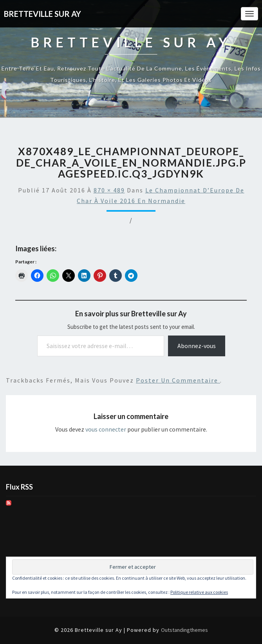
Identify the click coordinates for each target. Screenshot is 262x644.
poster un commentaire (178, 380)
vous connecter (106, 429)
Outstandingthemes (184, 630)
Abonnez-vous (197, 346)
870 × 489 (109, 190)
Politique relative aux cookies (199, 592)
